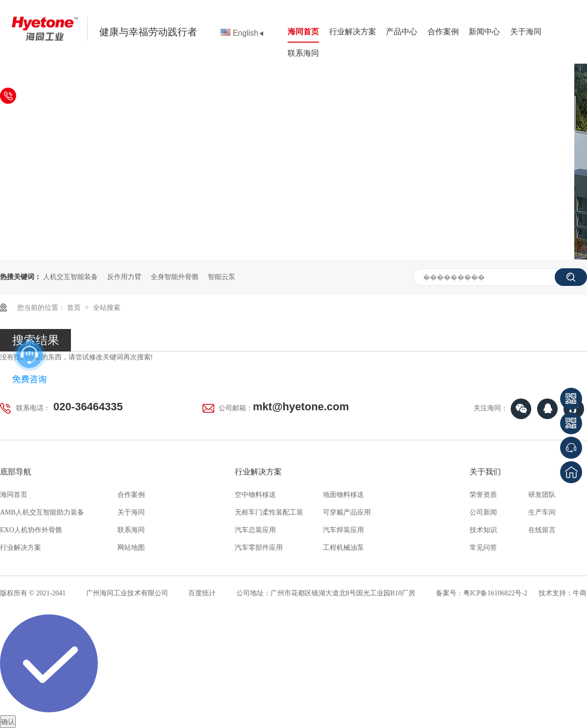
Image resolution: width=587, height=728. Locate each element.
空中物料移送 (255, 495)
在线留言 (542, 530)
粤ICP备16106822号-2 (495, 593)
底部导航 (16, 472)
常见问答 (483, 548)
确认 (8, 722)
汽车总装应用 (255, 530)
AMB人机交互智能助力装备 (42, 512)
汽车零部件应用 (259, 548)
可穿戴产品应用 (347, 512)
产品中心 (402, 32)
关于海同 (526, 32)
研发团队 (542, 495)
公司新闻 (483, 512)
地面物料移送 (343, 495)
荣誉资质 (483, 495)
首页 (75, 307)
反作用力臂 (124, 277)
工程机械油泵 (343, 548)
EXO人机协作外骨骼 (31, 530)
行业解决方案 (353, 32)
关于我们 (485, 472)
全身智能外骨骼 (175, 277)
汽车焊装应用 (343, 530)
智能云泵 (222, 277)
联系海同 (303, 53)
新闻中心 (484, 32)
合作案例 (443, 32)
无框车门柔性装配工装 (269, 512)
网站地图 (131, 548)
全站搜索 (107, 307)
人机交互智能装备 (70, 277)
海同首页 (303, 32)
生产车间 (542, 512)
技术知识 (483, 530)
